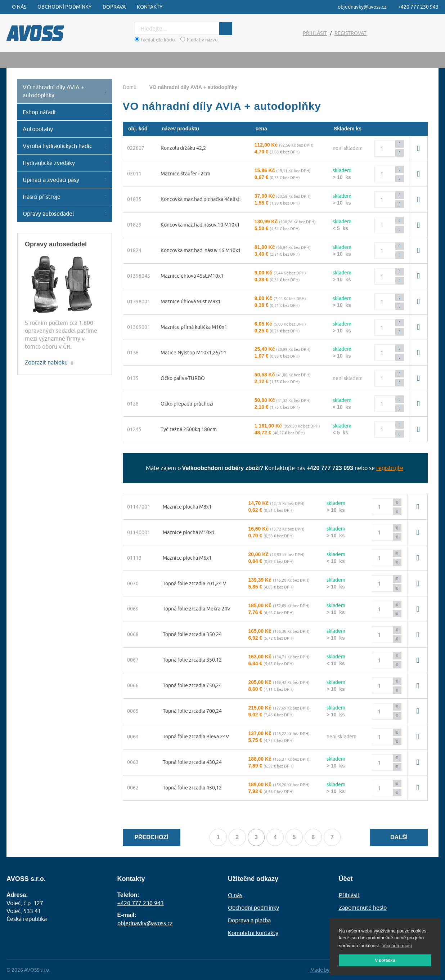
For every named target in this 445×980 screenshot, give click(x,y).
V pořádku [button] (385, 960)
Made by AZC (325, 969)
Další (399, 838)
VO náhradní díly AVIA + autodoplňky (53, 91)
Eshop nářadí (39, 112)
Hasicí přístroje (42, 197)
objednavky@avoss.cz (362, 7)
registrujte (390, 468)
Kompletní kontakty (253, 932)
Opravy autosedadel (48, 214)
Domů (130, 87)
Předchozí (151, 838)
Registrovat (350, 33)
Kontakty (150, 7)
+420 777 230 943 (418, 7)
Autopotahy (38, 129)
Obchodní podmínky (64, 7)
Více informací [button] (397, 946)
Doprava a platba (249, 920)
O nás (19, 7)
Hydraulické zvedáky (49, 163)
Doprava (114, 7)
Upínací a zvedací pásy (51, 180)
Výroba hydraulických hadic (57, 146)
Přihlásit (315, 33)
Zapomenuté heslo (363, 908)
